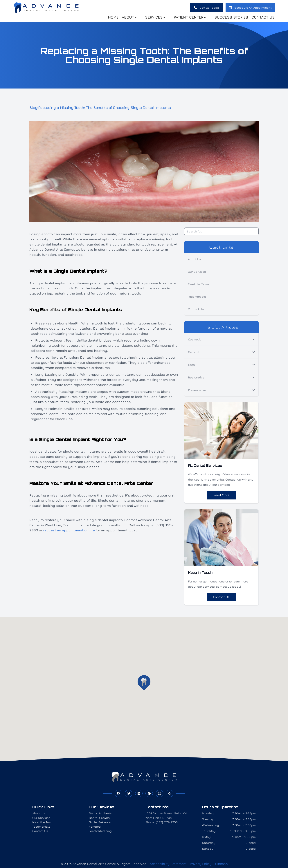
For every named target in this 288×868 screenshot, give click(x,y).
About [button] (128, 18)
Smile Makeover (100, 825)
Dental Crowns (99, 820)
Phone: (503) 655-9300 (162, 825)
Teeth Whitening (100, 833)
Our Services (197, 274)
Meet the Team (198, 286)
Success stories (230, 18)
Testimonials (197, 299)
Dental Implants (100, 816)
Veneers (95, 829)
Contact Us (262, 18)
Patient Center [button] (188, 18)
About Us (194, 261)
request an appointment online (69, 532)
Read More (221, 497)
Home (112, 18)
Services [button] (154, 18)
